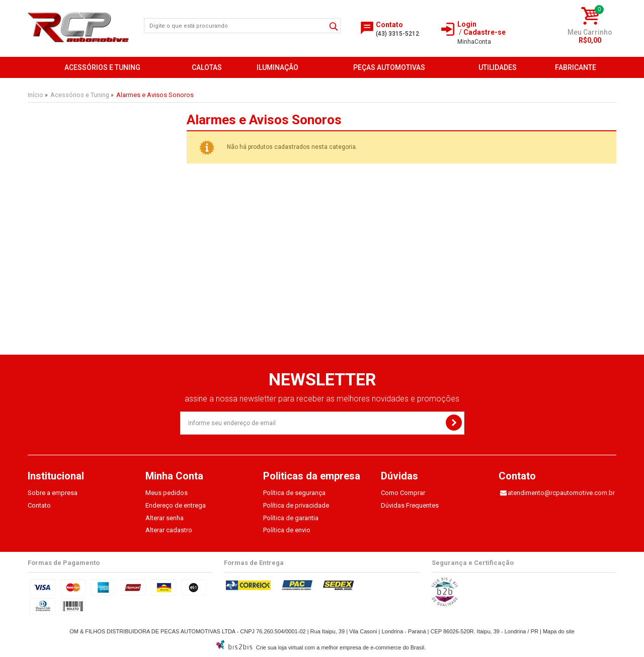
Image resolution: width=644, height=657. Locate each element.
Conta (474, 42)
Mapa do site (559, 631)
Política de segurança (294, 493)
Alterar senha (165, 518)
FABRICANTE (576, 67)
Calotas (207, 67)
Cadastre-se (485, 32)
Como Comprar (403, 493)
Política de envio (287, 530)
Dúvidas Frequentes (410, 505)
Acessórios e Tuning (102, 67)
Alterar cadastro (169, 530)
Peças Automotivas (389, 67)
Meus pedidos (167, 493)
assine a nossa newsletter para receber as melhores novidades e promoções (322, 399)
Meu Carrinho (590, 32)
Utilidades (498, 67)
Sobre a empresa (53, 493)
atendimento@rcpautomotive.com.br (561, 493)
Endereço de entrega (176, 505)
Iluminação (277, 67)
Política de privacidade (296, 505)
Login (467, 24)
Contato (39, 505)
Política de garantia (291, 518)
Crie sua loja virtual (280, 647)
